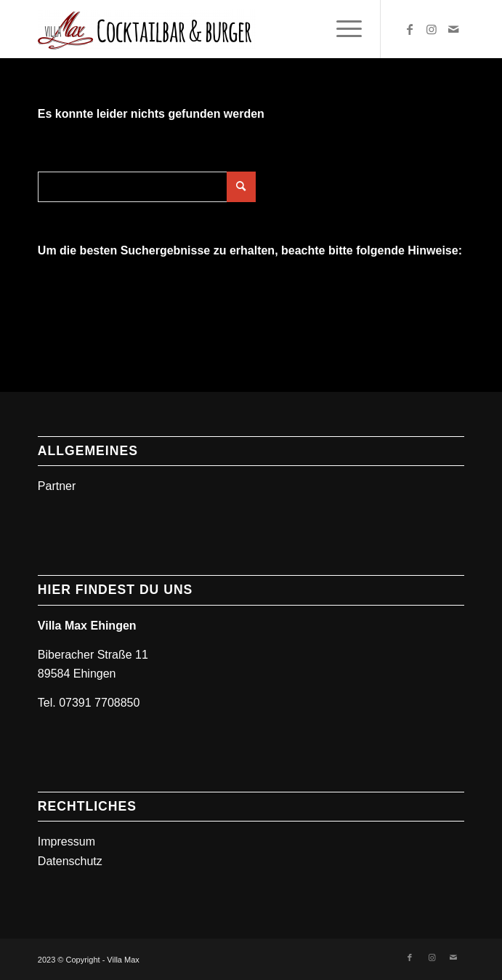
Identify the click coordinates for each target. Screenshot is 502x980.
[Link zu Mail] (453, 29)
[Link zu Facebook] (410, 29)
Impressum (66, 842)
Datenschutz (70, 861)
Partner (57, 486)
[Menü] (342, 29)
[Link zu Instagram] (432, 29)
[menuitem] (342, 29)
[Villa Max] (209, 29)
